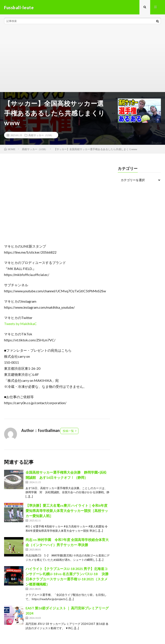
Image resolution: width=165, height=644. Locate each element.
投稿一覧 (68, 431)
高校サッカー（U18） (41, 136)
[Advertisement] (82, 60)
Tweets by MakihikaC (20, 324)
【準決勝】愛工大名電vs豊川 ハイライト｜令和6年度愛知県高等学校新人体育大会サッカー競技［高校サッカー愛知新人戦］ (67, 511)
